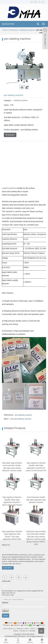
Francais (28, 623)
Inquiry (30, 641)
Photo (33, 629)
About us (11, 629)
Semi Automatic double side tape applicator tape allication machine (36, 500)
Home (5, 30)
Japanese (15, 625)
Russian (41, 625)
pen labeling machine (23, 415)
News (27, 629)
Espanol (18, 623)
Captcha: (5, 603)
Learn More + (8, 568)
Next (41, 65)
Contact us (24, 631)
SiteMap (32, 631)
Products (13, 30)
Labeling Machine (9, 188)
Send (6, 616)
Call (18, 641)
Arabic (33, 625)
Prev (7, 65)
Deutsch (9, 623)
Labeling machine (27, 30)
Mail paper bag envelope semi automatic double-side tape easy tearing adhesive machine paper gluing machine (12, 468)
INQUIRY (10, 135)
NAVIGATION (8, 24)
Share (6, 641)
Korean (25, 625)
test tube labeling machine (21, 419)
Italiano (36, 623)
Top (42, 641)
